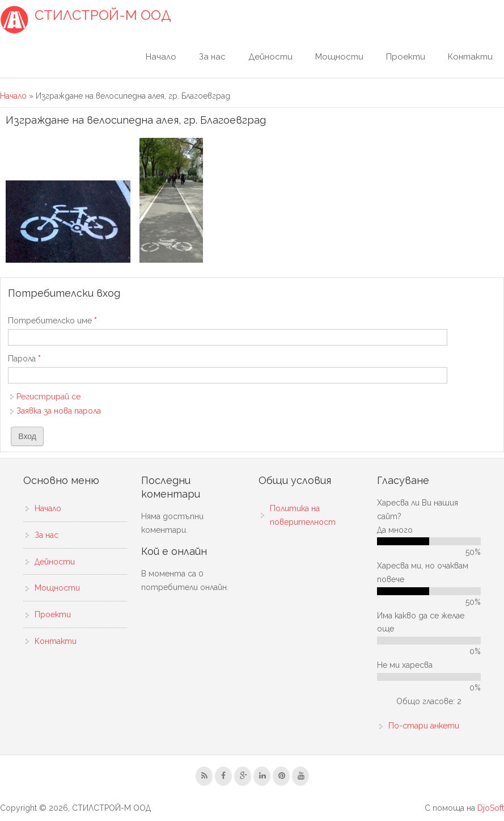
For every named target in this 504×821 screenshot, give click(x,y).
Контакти (470, 57)
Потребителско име (52, 321)
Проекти (406, 57)
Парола (24, 359)
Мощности (339, 57)
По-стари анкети (424, 726)
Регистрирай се (48, 397)
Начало (161, 57)
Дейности (270, 57)
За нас (212, 57)
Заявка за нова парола (59, 411)
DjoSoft (491, 808)
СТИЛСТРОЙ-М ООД (103, 15)
